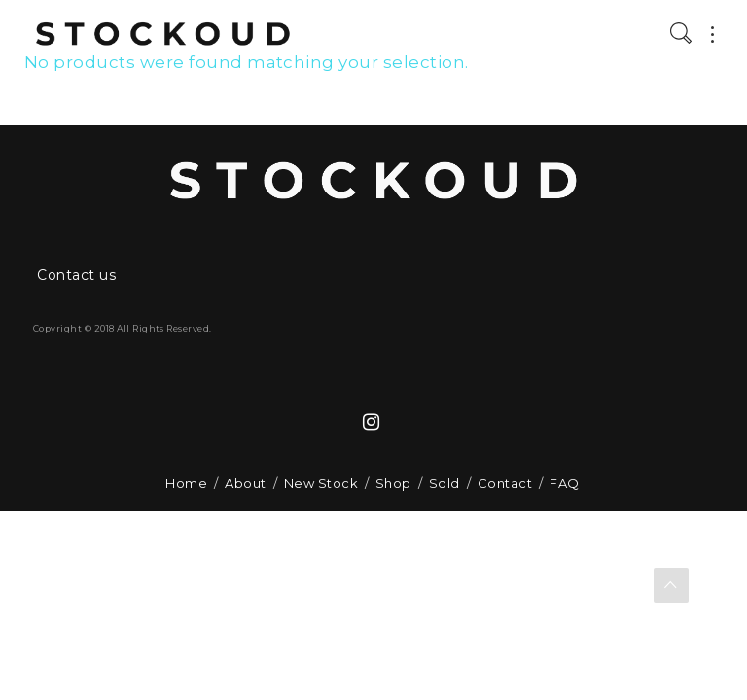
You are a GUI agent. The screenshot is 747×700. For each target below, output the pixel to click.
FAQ (564, 483)
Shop (393, 483)
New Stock (321, 483)
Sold (445, 483)
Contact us (76, 275)
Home (186, 483)
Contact (505, 483)
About (245, 483)
